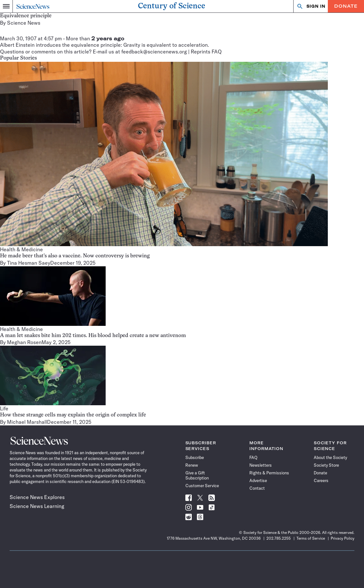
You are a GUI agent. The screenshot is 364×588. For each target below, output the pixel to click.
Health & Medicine (21, 249)
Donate (346, 6)
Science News (24, 23)
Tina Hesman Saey (29, 263)
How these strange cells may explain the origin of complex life (73, 415)
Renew (192, 465)
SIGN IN (316, 6)
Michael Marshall (27, 422)
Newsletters (261, 465)
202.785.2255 (279, 538)
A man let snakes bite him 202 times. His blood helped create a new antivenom (93, 336)
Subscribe (195, 457)
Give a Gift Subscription (197, 475)
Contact (257, 488)
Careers (321, 480)
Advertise (258, 480)
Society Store (326, 465)
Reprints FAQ (206, 52)
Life (4, 408)
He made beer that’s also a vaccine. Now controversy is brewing (75, 256)
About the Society (330, 457)
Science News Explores (37, 497)
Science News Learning (37, 506)
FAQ (253, 457)
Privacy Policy (343, 538)
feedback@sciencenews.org (154, 52)
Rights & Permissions (269, 473)
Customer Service (202, 486)
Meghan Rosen (24, 342)
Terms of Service (311, 538)
